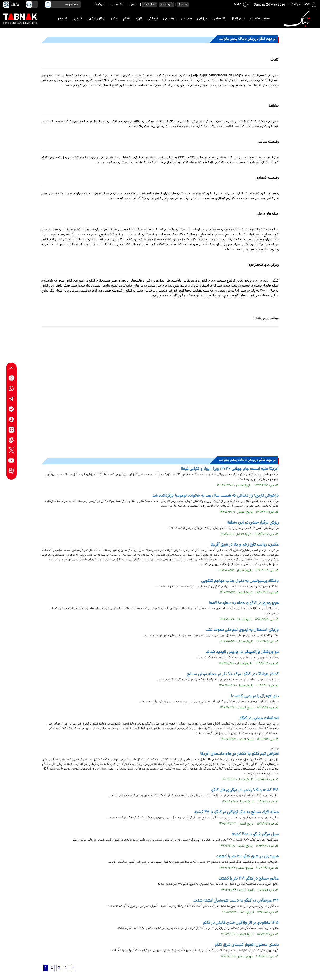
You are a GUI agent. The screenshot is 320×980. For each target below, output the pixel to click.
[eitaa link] (11, 440)
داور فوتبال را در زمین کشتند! (255, 696)
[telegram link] (11, 399)
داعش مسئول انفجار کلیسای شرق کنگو (247, 945)
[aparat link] (11, 471)
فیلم (126, 19)
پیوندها (99, 5)
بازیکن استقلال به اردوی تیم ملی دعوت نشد (242, 630)
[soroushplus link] (11, 419)
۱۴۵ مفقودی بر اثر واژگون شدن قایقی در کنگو (241, 923)
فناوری (77, 19)
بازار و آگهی (96, 19)
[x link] (11, 450)
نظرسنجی (117, 5)
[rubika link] (11, 378)
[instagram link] (11, 429)
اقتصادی (219, 19)
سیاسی (186, 19)
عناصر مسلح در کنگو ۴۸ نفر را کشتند (248, 879)
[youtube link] (11, 460)
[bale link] (11, 409)
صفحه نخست (260, 19)
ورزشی (202, 19)
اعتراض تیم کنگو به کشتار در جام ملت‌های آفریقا (239, 754)
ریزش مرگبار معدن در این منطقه (253, 523)
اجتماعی (169, 19)
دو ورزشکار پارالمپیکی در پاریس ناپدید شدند (242, 652)
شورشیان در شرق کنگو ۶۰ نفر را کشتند (247, 857)
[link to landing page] (298, 19)
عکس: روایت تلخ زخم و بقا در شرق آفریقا (244, 545)
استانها (62, 19)
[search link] (48, 4)
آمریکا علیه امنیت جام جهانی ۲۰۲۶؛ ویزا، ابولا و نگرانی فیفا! (230, 469)
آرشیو (134, 5)
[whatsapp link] (11, 388)
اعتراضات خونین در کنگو (259, 718)
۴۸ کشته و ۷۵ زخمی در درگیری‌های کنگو (245, 790)
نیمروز (183, 5)
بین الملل (237, 19)
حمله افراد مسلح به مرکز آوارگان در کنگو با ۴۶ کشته (236, 812)
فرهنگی (153, 19)
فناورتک (149, 5)
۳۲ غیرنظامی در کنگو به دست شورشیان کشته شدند (236, 901)
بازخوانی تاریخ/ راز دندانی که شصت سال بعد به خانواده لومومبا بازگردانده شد (215, 496)
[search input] (63, 4)
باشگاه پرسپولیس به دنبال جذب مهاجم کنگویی (240, 581)
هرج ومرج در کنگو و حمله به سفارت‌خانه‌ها (244, 603)
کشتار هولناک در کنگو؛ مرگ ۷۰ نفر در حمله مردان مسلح (233, 674)
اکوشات (167, 5)
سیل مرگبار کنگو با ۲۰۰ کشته (255, 835)
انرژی (138, 19)
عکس (114, 19)
